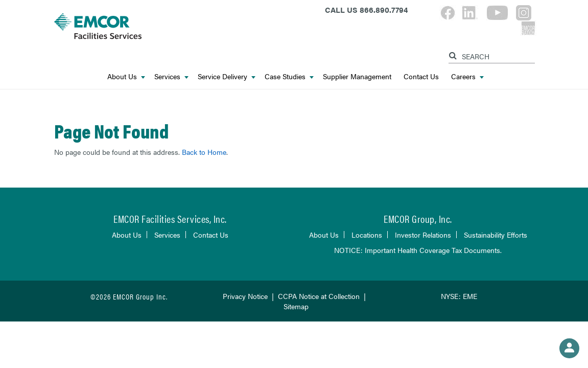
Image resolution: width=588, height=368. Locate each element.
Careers (467, 76)
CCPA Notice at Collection (319, 296)
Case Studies (289, 76)
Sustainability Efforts (496, 235)
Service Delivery (227, 76)
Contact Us (421, 76)
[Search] (454, 54)
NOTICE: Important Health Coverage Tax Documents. (418, 250)
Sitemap (296, 306)
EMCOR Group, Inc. (418, 218)
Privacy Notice (245, 296)
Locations (367, 235)
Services (171, 76)
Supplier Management (357, 76)
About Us (126, 76)
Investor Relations (423, 235)
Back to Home (204, 152)
